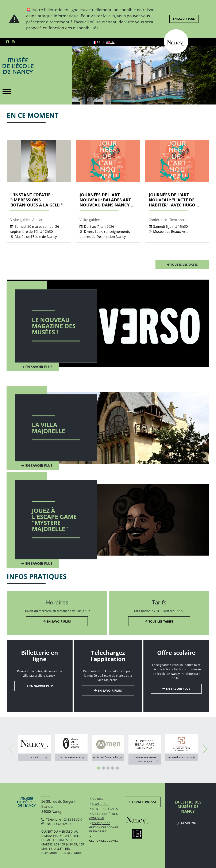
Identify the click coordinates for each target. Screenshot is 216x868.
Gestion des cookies (104, 841)
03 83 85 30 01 (74, 819)
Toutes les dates (184, 265)
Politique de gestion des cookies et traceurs (104, 827)
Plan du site (101, 804)
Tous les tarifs (161, 621)
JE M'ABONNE (188, 823)
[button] (99, 768)
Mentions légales (105, 809)
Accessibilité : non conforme (104, 816)
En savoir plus (184, 19)
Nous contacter (60, 824)
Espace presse (144, 802)
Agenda (97, 799)
